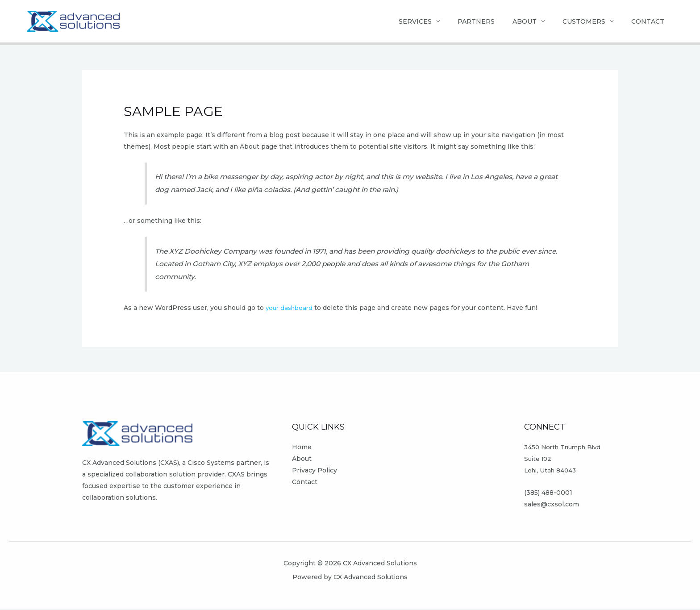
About (513, 22)
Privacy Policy (315, 472)
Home (302, 448)
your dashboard (291, 309)
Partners (460, 22)
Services (395, 22)
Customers (577, 22)
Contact (646, 22)
